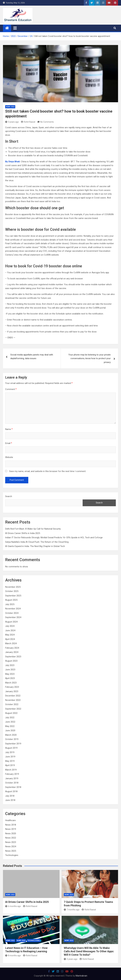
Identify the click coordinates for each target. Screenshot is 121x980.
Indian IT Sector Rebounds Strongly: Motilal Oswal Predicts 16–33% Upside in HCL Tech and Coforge (54, 538)
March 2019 (11, 770)
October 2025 (12, 591)
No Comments (47, 122)
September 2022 (13, 709)
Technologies (12, 855)
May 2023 (10, 674)
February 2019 (12, 774)
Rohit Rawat (28, 122)
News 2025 (11, 851)
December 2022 (13, 696)
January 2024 (12, 652)
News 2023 (11, 842)
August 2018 (11, 791)
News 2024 (11, 846)
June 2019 (10, 757)
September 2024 (13, 617)
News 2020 (11, 833)
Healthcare (10, 820)
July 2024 (10, 626)
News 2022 (10, 107)
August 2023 (11, 661)
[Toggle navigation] (15, 28)
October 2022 (12, 704)
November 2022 (13, 700)
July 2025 (10, 604)
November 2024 (13, 609)
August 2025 (11, 600)
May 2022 (10, 726)
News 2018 (11, 825)
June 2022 (10, 722)
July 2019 (10, 752)
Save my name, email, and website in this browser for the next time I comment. (48, 471)
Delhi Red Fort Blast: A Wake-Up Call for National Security (33, 529)
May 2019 (10, 761)
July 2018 (10, 796)
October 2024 (12, 613)
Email (9, 443)
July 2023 (10, 665)
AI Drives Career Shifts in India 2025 (23, 533)
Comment (11, 389)
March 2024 (11, 643)
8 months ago (13, 956)
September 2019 (13, 744)
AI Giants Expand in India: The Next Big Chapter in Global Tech (35, 546)
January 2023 (12, 691)
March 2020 (11, 735)
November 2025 (13, 587)
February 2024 (12, 648)
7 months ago (72, 910)
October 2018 (12, 783)
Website (9, 457)
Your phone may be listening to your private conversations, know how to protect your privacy (90, 358)
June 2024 (10, 630)
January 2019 (12, 778)
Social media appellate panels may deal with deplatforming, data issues (32, 357)
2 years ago (71, 959)
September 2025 (13, 596)
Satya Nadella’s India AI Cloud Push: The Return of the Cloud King (37, 542)
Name (9, 429)
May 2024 (10, 635)
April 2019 (10, 765)
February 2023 (12, 687)
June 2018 (10, 800)
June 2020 (10, 730)
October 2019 (12, 739)
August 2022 (11, 713)
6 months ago (13, 906)
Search (9, 496)
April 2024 (10, 639)
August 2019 (11, 748)
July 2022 (10, 718)
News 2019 (11, 829)
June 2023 (10, 670)
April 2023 (10, 678)
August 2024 (11, 622)
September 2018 (13, 787)
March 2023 (11, 683)
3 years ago (12, 122)
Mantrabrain (81, 976)
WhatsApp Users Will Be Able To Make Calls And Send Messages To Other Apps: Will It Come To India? (89, 951)
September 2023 (13, 657)
